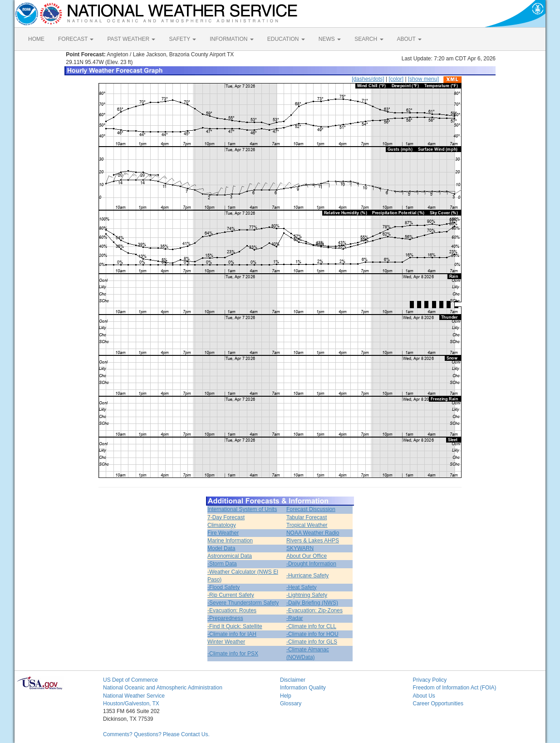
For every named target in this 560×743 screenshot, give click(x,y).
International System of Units (242, 509)
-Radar (295, 618)
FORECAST (76, 39)
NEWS (330, 39)
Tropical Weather (307, 525)
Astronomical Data (230, 556)
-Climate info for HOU (312, 634)
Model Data (221, 548)
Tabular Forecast (307, 517)
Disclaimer (293, 680)
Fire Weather (223, 533)
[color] (396, 79)
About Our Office (307, 556)
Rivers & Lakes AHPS (313, 541)
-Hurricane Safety (307, 576)
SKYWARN (300, 548)
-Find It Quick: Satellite (235, 626)
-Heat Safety (302, 587)
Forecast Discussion (311, 509)
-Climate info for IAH (232, 634)
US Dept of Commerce (130, 680)
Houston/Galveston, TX (131, 704)
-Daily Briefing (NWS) (312, 603)
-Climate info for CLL (311, 626)
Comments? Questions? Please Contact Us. (156, 734)
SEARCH (369, 39)
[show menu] (423, 79)
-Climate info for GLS (312, 642)
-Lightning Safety (307, 595)
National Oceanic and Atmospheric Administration (163, 688)
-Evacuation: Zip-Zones (314, 610)
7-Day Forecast (226, 517)
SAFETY (182, 39)
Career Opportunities (438, 704)
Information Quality (303, 688)
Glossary (291, 704)
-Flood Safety (224, 587)
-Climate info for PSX (233, 654)
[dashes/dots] (368, 79)
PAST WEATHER (131, 39)
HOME (36, 39)
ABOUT (409, 39)
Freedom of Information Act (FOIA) (455, 688)
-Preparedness (225, 618)
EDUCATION (286, 39)
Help (286, 696)
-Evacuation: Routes (232, 610)
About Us (424, 696)
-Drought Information (311, 564)
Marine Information (230, 541)
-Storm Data (222, 564)
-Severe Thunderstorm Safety (243, 603)
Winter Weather (226, 642)
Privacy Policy (430, 680)
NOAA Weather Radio (313, 533)
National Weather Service (134, 696)
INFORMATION (231, 39)
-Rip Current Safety (231, 595)
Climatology (222, 525)
